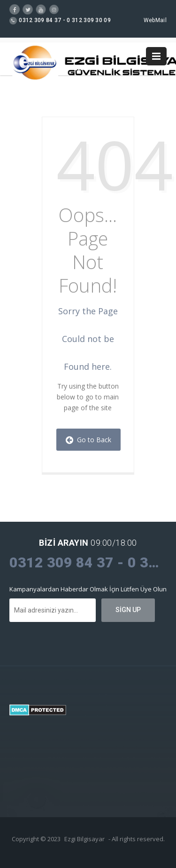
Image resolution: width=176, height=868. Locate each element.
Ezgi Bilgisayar (84, 839)
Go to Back (88, 440)
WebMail (155, 20)
